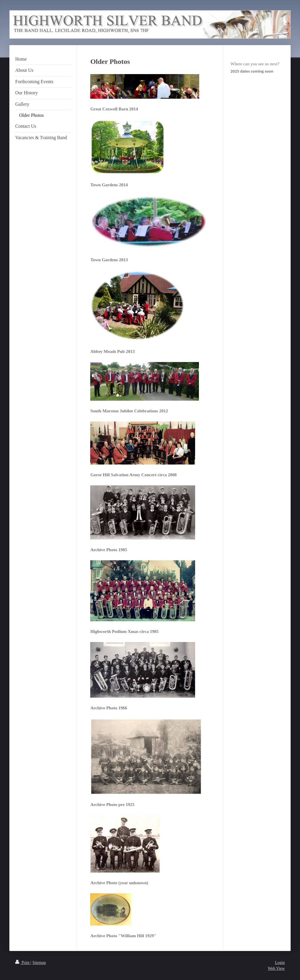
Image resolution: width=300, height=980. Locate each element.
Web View (276, 968)
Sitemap (39, 963)
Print (23, 963)
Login (280, 963)
